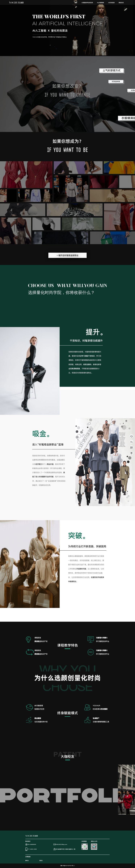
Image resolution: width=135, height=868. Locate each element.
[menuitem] (76, 3)
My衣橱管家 (101, 3)
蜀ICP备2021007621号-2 (67, 866)
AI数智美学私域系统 (87, 3)
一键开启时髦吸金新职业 (67, 255)
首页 (76, 3)
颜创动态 (121, 3)
